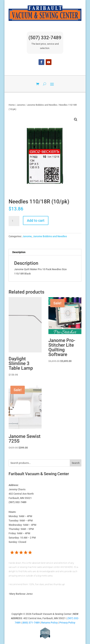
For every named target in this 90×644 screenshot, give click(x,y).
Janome (21, 105)
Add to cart (36, 220)
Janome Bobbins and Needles (42, 105)
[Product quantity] (14, 221)
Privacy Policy (67, 623)
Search (76, 463)
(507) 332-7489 (45, 38)
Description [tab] (19, 252)
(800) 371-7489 (31, 623)
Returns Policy (49, 623)
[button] (76, 120)
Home (12, 105)
